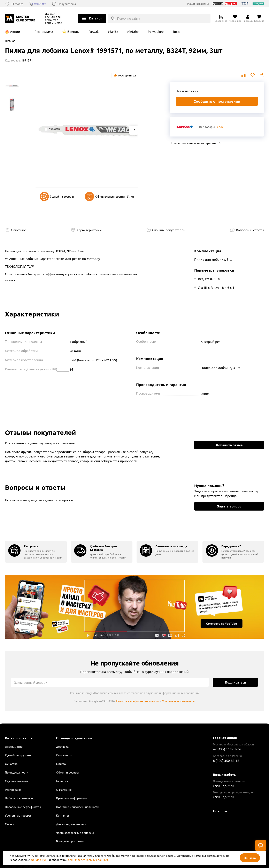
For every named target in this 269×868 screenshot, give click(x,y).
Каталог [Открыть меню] (95, 18)
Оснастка (11, 764)
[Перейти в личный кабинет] (248, 18)
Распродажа (44, 31)
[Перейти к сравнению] (221, 18)
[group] (36, 552)
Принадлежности (17, 772)
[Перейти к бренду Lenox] (185, 127)
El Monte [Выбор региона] (17, 4)
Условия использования (178, 701)
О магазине (64, 790)
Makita (113, 31)
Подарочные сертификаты (23, 807)
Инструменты (14, 746)
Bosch (177, 31)
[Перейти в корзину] (259, 18)
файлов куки (40, 860)
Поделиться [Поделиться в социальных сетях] (262, 75)
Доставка (62, 746)
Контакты (63, 815)
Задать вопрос (229, 506)
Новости (220, 811)
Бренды (73, 31)
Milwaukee (156, 31)
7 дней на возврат (57, 196)
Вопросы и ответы (250, 230)
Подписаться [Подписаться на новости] (235, 682)
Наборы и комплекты (20, 798)
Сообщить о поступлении (217, 101)
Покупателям (79, 4)
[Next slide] (134, 130)
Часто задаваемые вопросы (75, 833)
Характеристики (89, 230)
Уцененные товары (18, 815)
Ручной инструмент (18, 755)
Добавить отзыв (229, 445)
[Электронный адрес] (110, 682)
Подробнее (134, 607)
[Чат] (261, 845)
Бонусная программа (70, 841)
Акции (15, 31)
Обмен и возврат (68, 772)
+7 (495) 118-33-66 (227, 749)
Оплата (61, 764)
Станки (10, 824)
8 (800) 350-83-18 (47, 4)
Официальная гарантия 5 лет (110, 196)
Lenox (220, 127)
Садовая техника (16, 781)
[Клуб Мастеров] (21, 18)
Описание (18, 230)
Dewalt (94, 31)
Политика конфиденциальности (138, 701)
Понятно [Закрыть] (250, 858)
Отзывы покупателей (169, 230)
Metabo (133, 31)
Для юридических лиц (71, 824)
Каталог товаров (19, 738)
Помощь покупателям (74, 738)
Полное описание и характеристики (194, 143)
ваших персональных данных (88, 860)
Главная (10, 41)
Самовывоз (64, 755)
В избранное (253, 75)
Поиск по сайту (129, 18)
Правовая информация (72, 798)
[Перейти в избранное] (235, 18)
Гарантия (62, 781)
